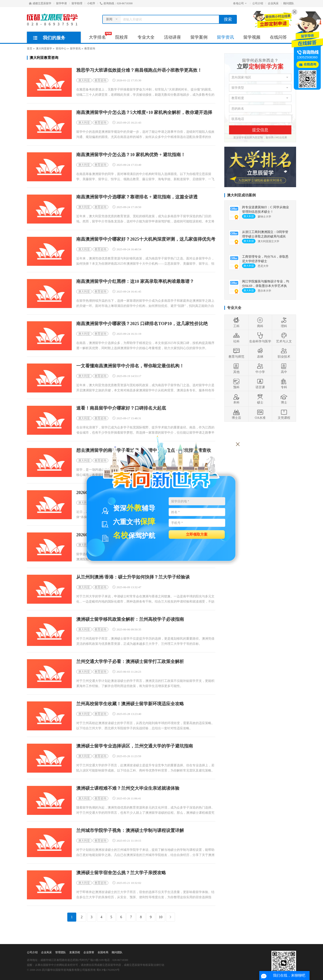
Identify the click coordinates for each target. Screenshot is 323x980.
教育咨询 (90, 49)
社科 (236, 338)
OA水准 (260, 414)
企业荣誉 (89, 952)
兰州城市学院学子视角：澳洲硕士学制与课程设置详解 (130, 830)
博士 (284, 399)
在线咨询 (310, 64)
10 (161, 917)
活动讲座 (172, 37)
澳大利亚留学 (44, 49)
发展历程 (75, 952)
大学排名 (100, 36)
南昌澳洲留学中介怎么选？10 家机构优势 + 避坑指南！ (131, 155)
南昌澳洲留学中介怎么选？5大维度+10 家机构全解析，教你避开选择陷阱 (144, 112)
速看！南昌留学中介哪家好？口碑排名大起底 (121, 408)
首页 (30, 49)
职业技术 (284, 353)
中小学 (260, 368)
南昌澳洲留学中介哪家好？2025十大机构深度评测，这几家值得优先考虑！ (146, 239)
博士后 (236, 414)
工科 (236, 322)
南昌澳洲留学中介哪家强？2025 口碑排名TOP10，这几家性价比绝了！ (142, 324)
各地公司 (240, 3)
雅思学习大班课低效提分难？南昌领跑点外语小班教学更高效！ (139, 70)
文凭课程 (284, 414)
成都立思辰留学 (40, 3)
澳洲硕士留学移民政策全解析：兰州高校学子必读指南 (130, 619)
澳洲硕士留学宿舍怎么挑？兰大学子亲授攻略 (121, 873)
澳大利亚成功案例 (241, 195)
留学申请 (61, 3)
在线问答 (278, 37)
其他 (236, 368)
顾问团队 (289, 3)
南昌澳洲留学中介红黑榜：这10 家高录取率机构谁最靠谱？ (135, 281)
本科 (236, 399)
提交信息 (260, 130)
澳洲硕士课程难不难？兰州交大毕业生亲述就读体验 (128, 788)
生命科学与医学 (260, 338)
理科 (284, 322)
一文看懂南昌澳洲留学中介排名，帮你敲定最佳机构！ (130, 366)
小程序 (91, 3)
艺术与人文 (284, 338)
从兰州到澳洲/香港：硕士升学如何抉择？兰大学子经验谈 (133, 577)
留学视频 (252, 37)
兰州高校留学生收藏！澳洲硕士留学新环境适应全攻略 (130, 704)
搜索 (228, 19)
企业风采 (273, 3)
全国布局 (103, 952)
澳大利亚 (84, 80)
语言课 (260, 384)
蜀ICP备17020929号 (108, 970)
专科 (284, 384)
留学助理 (77, 3)
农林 (260, 353)
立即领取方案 (197, 534)
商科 (260, 322)
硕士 (260, 399)
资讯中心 (61, 49)
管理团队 (61, 952)
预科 (236, 384)
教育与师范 (236, 353)
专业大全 (146, 37)
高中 (284, 368)
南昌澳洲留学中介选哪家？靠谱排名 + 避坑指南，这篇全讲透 (137, 197)
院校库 (122, 37)
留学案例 (199, 37)
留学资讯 (225, 37)
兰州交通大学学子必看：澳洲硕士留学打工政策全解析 (130, 662)
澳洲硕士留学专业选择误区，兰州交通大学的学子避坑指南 (135, 746)
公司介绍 (258, 3)
